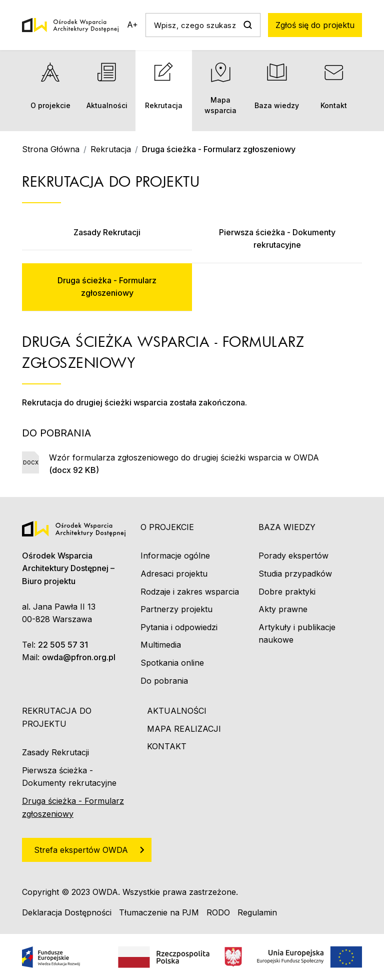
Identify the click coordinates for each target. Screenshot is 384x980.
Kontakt (334, 86)
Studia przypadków (295, 574)
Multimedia (161, 645)
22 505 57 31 (63, 645)
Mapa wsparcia (220, 88)
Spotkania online (172, 663)
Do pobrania (164, 681)
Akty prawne (283, 609)
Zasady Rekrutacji (107, 232)
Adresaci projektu (174, 574)
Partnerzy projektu (176, 609)
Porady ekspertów (293, 556)
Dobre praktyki (287, 592)
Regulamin (257, 912)
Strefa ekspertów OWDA (81, 850)
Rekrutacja (164, 86)
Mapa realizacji (184, 729)
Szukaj (247, 25)
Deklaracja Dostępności (67, 912)
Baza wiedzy (277, 86)
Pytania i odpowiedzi (179, 627)
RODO (218, 912)
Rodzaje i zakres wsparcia (190, 592)
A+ (132, 25)
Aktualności (107, 86)
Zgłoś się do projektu (315, 25)
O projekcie (50, 86)
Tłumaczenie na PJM (159, 912)
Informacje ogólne (175, 556)
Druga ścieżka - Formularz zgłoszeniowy (107, 287)
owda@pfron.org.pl (79, 657)
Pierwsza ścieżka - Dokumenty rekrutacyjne (277, 239)
